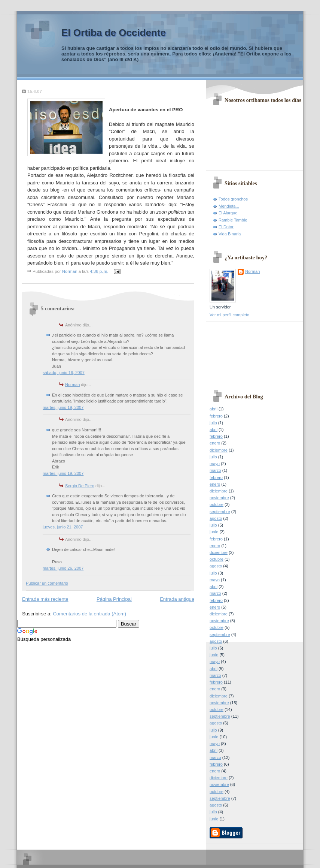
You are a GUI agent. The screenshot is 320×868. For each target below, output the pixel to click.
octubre (217, 504)
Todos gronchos (233, 199)
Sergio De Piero (80, 486)
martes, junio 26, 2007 (63, 568)
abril (214, 409)
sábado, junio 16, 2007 (64, 373)
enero (215, 443)
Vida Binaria (230, 234)
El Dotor (226, 227)
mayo (215, 464)
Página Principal (114, 599)
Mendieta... (229, 206)
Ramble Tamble (233, 220)
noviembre (219, 498)
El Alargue (228, 213)
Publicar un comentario (47, 583)
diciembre (219, 450)
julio (213, 423)
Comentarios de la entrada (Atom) (89, 614)
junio (214, 532)
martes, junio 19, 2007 (63, 407)
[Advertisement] (243, 350)
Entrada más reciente (45, 599)
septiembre (220, 512)
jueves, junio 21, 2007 (63, 527)
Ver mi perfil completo (229, 315)
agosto (216, 518)
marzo (215, 470)
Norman (72, 385)
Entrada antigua (177, 599)
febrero (216, 416)
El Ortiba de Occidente (114, 33)
